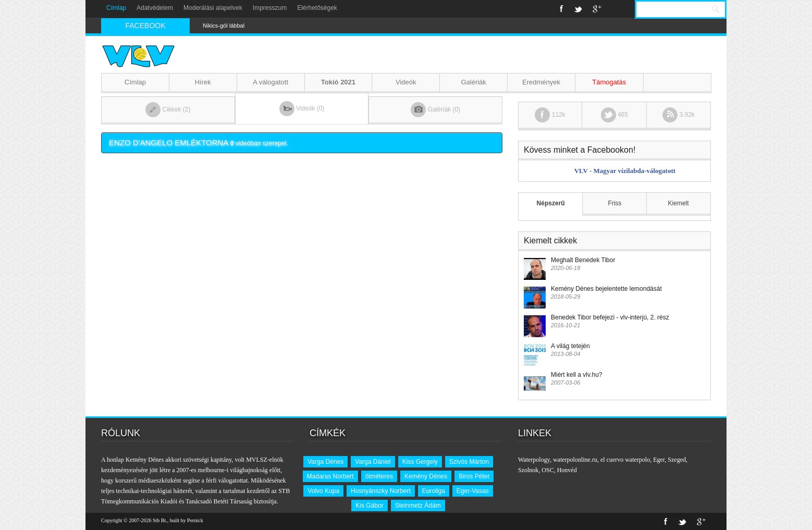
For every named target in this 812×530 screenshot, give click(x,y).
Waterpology (534, 460)
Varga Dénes (325, 462)
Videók (406, 82)
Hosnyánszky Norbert (381, 491)
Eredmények (541, 82)
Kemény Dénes (426, 476)
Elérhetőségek (317, 8)
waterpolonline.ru (575, 460)
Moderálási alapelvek (213, 8)
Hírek (203, 82)
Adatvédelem (155, 8)
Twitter (578, 9)
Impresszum (270, 8)
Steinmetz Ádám (418, 506)
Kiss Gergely (420, 462)
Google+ (597, 9)
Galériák (473, 82)
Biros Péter (474, 476)
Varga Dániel (373, 462)
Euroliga (434, 491)
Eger (659, 460)
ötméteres (379, 476)
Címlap (116, 8)
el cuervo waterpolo (625, 460)
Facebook (562, 9)
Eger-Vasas (473, 491)
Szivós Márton (469, 462)
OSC (548, 470)
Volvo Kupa (323, 491)
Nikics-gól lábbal (224, 26)
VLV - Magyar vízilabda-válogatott (625, 171)
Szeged (677, 460)
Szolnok (528, 470)
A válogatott (270, 82)
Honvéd (567, 470)
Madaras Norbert (330, 476)
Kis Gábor (369, 506)
